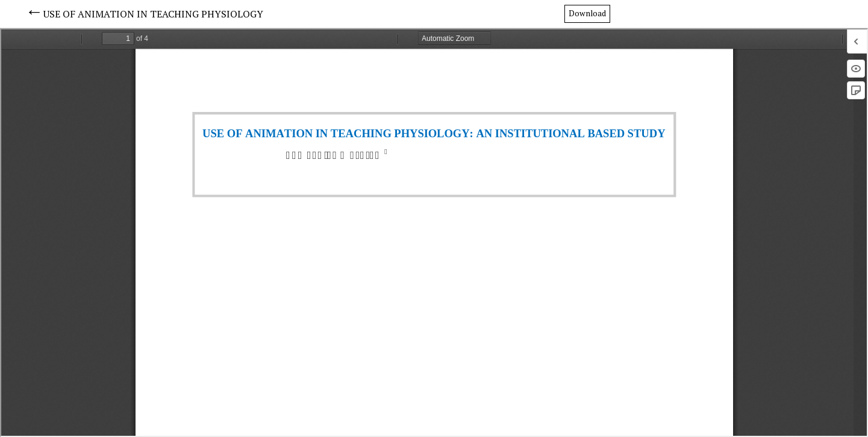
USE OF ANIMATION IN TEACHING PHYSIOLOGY (153, 14)
